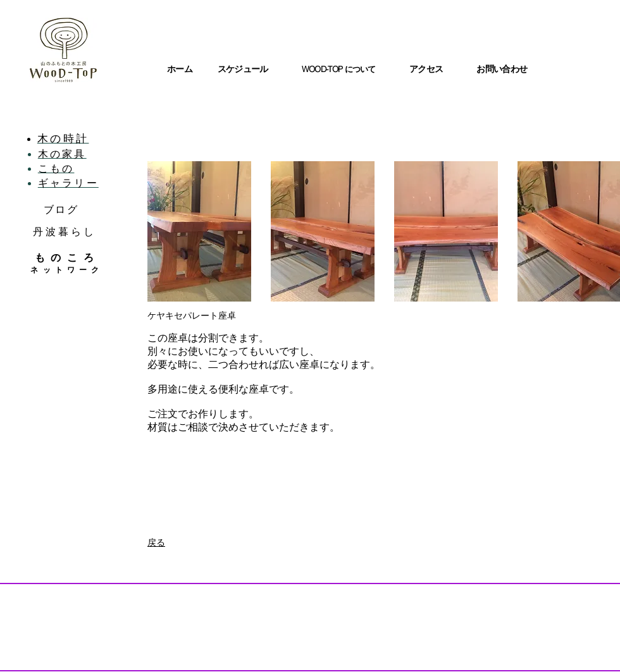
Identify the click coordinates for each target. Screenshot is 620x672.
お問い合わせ (502, 69)
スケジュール (243, 69)
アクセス (426, 69)
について (360, 69)
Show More (384, 313)
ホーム (180, 69)
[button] (199, 231)
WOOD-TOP (323, 69)
